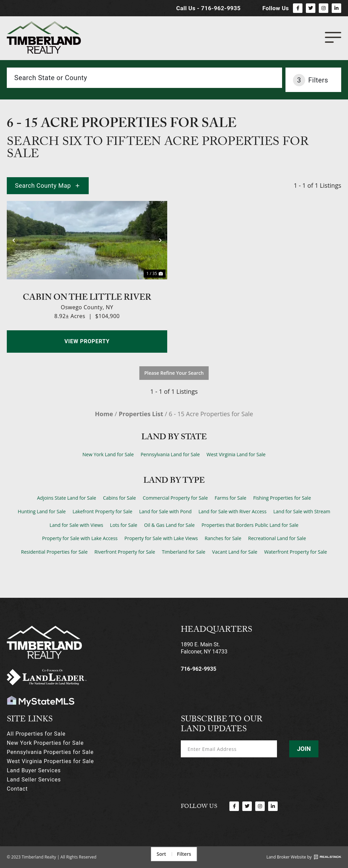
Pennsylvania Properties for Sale (50, 752)
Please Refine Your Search (174, 373)
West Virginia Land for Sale (236, 454)
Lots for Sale (124, 525)
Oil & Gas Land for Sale (169, 525)
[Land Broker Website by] (328, 857)
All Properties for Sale (36, 734)
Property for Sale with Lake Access (80, 538)
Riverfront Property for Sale (125, 552)
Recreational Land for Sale (277, 538)
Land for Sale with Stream (302, 511)
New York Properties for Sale (45, 743)
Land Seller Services (34, 780)
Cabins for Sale (119, 498)
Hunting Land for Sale (42, 511)
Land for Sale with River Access (232, 511)
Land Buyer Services (34, 770)
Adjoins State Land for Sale (67, 498)
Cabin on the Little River (87, 297)
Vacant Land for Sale (235, 552)
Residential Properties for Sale (54, 552)
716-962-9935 (198, 669)
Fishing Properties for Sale (282, 498)
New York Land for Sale (108, 454)
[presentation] (232, 775)
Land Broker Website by (289, 857)
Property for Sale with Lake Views (161, 538)
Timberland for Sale (184, 552)
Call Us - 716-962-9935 (208, 8)
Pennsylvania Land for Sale (170, 454)
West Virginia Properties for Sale (50, 761)
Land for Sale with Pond (165, 511)
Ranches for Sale (223, 538)
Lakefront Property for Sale (102, 511)
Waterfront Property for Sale (295, 552)
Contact (17, 789)
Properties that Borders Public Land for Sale (250, 525)
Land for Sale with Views (76, 525)
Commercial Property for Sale (175, 498)
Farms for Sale (231, 498)
